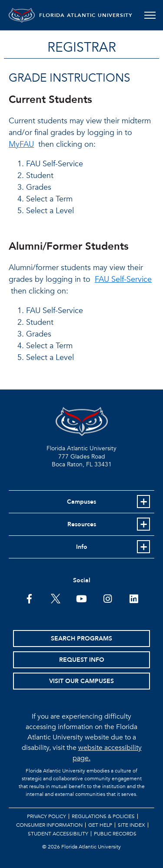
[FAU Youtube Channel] (81, 598)
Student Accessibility (58, 834)
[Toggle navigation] (150, 15)
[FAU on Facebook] (29, 598)
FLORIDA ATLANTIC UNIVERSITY (86, 15)
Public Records (115, 834)
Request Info (82, 660)
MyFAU (21, 144)
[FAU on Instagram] (108, 598)
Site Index (131, 825)
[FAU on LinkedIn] (134, 598)
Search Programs (81, 639)
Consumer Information (49, 825)
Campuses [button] (81, 502)
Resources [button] (82, 524)
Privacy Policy (47, 816)
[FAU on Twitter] (55, 598)
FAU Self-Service (123, 279)
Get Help (100, 825)
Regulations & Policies (103, 816)
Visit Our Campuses (81, 681)
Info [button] (82, 547)
